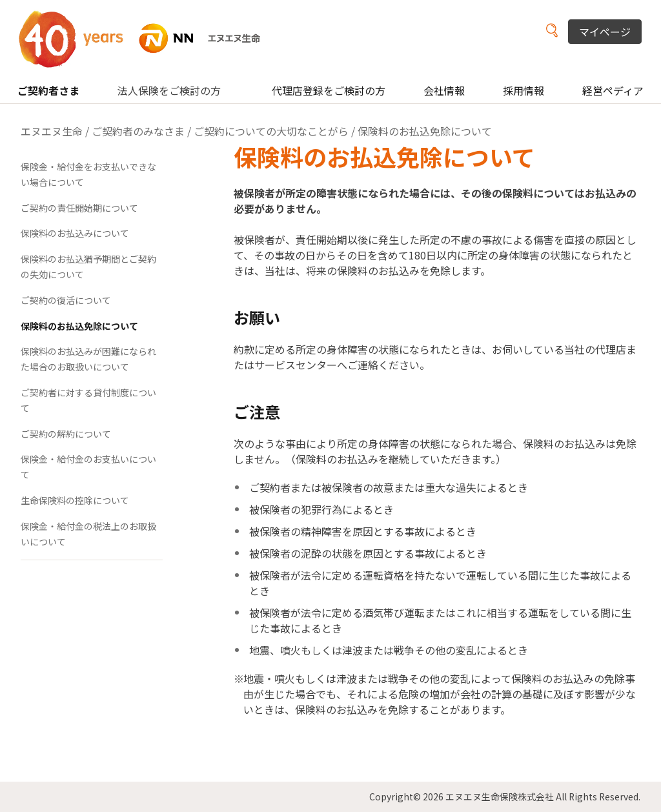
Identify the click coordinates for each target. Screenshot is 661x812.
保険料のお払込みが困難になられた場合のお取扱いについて (88, 359)
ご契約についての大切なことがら (271, 131)
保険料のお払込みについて (75, 233)
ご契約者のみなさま (138, 131)
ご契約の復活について (66, 300)
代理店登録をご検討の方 (329, 90)
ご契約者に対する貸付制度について (88, 400)
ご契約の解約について (66, 434)
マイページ (605, 32)
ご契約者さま (48, 90)
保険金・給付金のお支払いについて (88, 467)
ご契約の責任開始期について (79, 208)
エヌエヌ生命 (52, 131)
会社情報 (444, 90)
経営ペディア (613, 90)
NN (147, 38)
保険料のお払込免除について (79, 326)
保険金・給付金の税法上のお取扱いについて (88, 534)
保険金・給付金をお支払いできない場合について (88, 174)
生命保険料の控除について (75, 500)
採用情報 (524, 90)
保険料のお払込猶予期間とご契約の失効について (88, 267)
